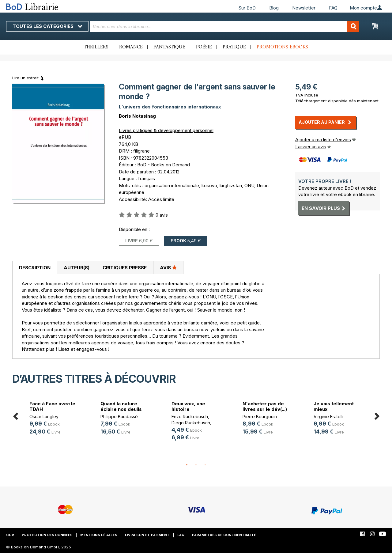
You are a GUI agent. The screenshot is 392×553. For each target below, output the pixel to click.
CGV (10, 535)
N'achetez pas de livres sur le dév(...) (265, 406)
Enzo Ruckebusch (190, 417)
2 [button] (196, 465)
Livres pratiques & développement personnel (166, 130)
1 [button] (187, 465)
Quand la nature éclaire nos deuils (121, 406)
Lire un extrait (25, 78)
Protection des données (47, 535)
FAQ (333, 8)
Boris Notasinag (137, 116)
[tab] (35, 268)
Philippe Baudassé (119, 417)
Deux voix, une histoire (188, 406)
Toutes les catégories (47, 26)
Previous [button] (15, 415)
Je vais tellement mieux (334, 406)
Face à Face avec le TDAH (52, 406)
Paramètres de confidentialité (224, 535)
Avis (168, 267)
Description (35, 268)
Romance (131, 47)
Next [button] (377, 415)
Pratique (234, 47)
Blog (274, 8)
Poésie (204, 47)
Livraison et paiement (147, 535)
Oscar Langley (44, 417)
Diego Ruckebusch (191, 423)
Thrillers (96, 47)
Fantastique (169, 47)
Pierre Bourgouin (260, 417)
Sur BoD (247, 8)
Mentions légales (99, 535)
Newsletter (304, 8)
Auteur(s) (77, 268)
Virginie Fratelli (328, 417)
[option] (54, 419)
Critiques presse (125, 268)
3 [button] (205, 465)
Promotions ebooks (282, 47)
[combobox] (224, 27)
